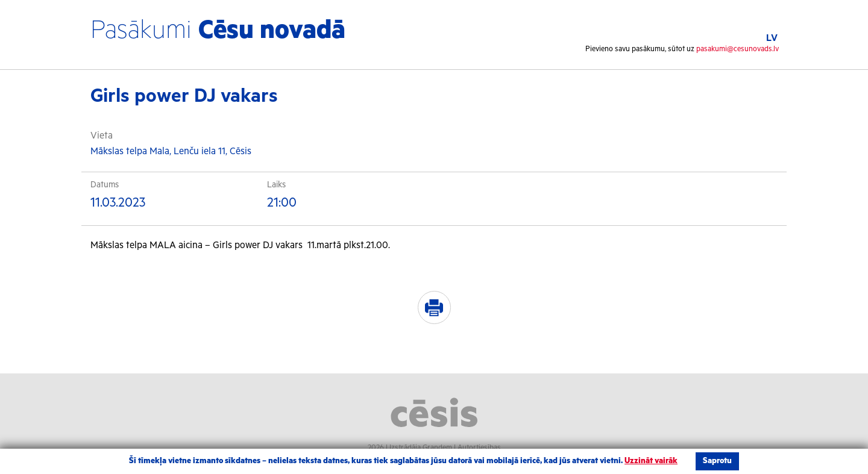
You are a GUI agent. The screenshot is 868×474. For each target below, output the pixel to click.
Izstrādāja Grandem (421, 448)
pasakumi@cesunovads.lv (737, 49)
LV (772, 38)
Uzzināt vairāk (651, 461)
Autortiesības (479, 448)
